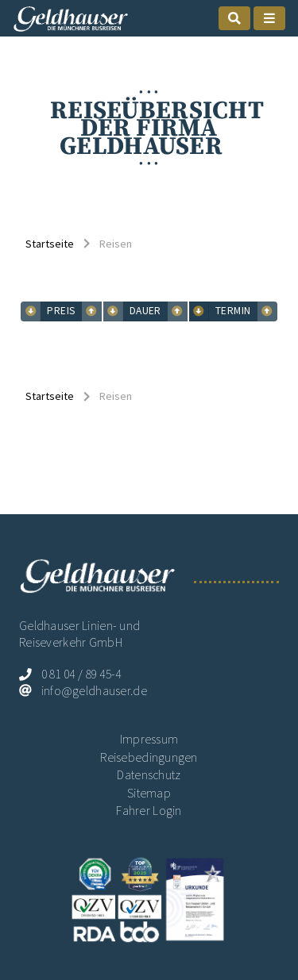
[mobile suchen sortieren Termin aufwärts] (199, 311)
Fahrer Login (149, 811)
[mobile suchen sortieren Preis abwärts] (92, 311)
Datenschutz (149, 775)
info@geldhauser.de (94, 691)
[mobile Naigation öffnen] (269, 18)
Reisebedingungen (149, 757)
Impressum (149, 739)
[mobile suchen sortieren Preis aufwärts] (31, 311)
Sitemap (149, 793)
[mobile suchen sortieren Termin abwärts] (267, 311)
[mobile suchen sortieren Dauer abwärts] (178, 311)
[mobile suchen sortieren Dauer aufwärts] (113, 311)
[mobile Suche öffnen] (234, 18)
